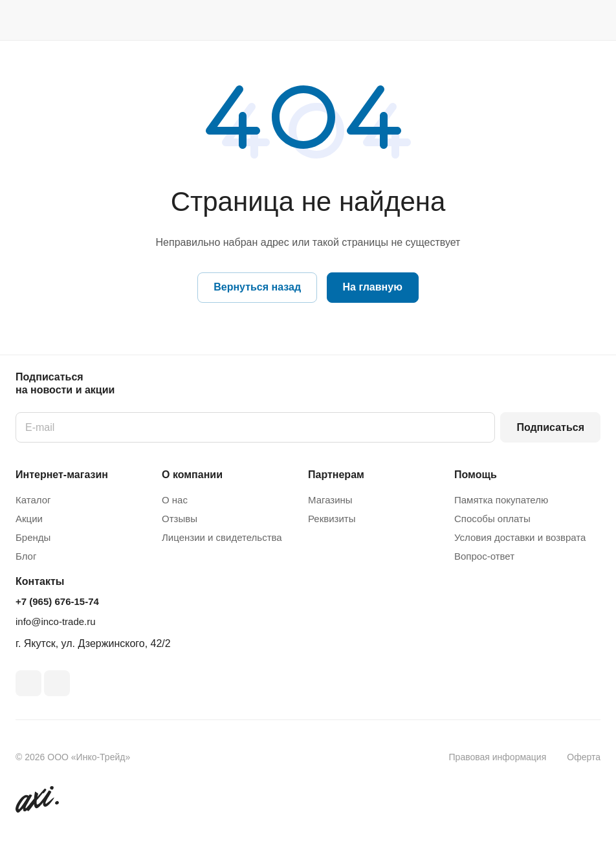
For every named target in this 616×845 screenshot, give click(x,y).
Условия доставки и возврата (520, 537)
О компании (192, 475)
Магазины (330, 500)
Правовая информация (498, 757)
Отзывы (180, 519)
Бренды (33, 537)
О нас (175, 500)
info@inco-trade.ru (56, 621)
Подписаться (550, 427)
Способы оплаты (492, 519)
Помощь (476, 475)
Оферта (584, 757)
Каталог (33, 500)
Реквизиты (332, 519)
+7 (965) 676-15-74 (57, 601)
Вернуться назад (257, 287)
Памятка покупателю (501, 500)
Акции (29, 519)
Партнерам (336, 475)
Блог (26, 556)
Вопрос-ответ (484, 556)
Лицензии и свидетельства (222, 537)
